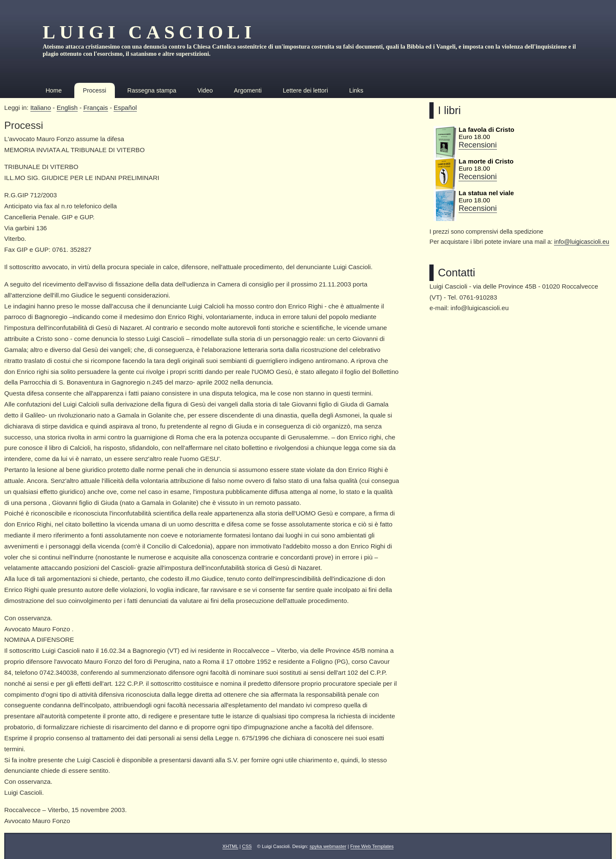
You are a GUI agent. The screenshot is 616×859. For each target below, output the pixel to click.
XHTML (231, 846)
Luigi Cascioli (149, 32)
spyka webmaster (328, 846)
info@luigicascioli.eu (582, 242)
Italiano (41, 108)
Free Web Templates (372, 846)
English (67, 108)
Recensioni (478, 145)
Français (95, 108)
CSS (247, 846)
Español (125, 108)
